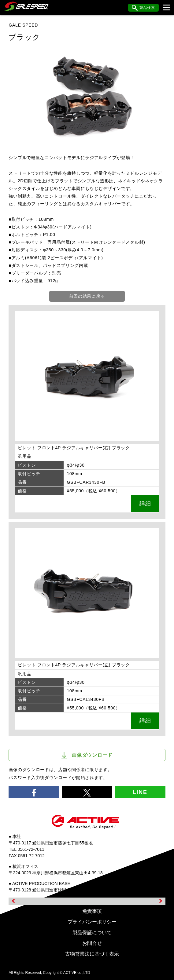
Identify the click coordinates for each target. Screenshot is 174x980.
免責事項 (92, 911)
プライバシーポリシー (92, 922)
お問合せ (92, 943)
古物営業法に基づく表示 (92, 954)
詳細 (145, 504)
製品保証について (92, 933)
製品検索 (143, 8)
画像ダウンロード (87, 756)
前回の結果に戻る (87, 296)
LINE (140, 792)
